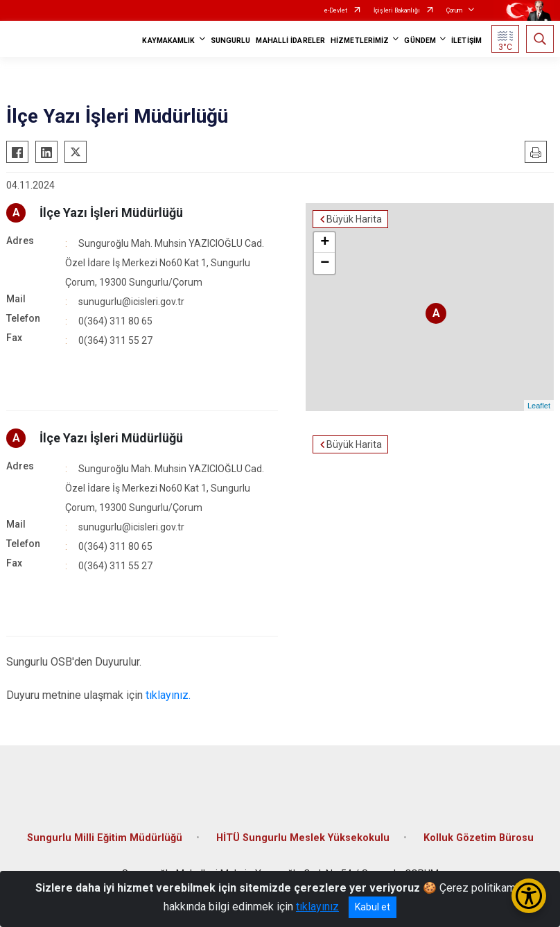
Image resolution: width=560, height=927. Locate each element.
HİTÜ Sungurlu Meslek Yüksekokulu (303, 838)
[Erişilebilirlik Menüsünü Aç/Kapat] (529, 896)
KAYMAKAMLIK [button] (168, 41)
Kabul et (373, 907)
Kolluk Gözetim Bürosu (479, 838)
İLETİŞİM (466, 41)
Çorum (454, 10)
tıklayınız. (168, 695)
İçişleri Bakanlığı (397, 10)
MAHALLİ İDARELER (290, 41)
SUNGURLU (231, 41)
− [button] (325, 263)
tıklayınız (317, 907)
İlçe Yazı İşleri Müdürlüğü (111, 213)
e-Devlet (336, 10)
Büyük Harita (354, 219)
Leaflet (539, 406)
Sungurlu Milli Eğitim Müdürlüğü (105, 838)
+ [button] (325, 243)
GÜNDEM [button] (420, 41)
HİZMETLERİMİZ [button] (360, 41)
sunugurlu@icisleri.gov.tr (131, 302)
